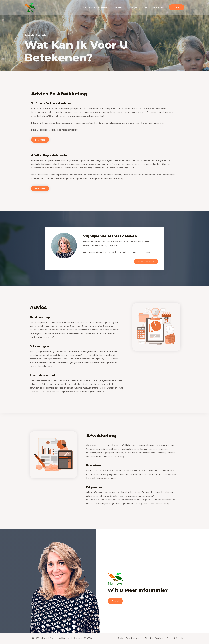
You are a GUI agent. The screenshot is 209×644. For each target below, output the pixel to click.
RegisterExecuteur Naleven (102, 7)
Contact (116, 601)
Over (147, 7)
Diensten (123, 7)
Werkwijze (136, 7)
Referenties (159, 7)
